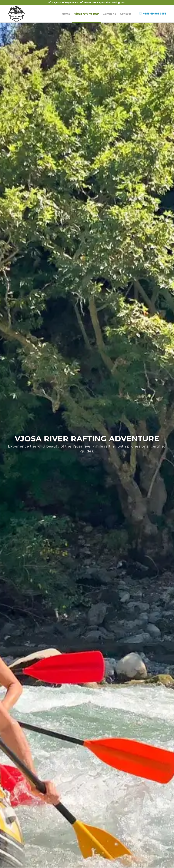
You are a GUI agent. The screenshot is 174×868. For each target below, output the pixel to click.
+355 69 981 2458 (153, 14)
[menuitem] (66, 14)
